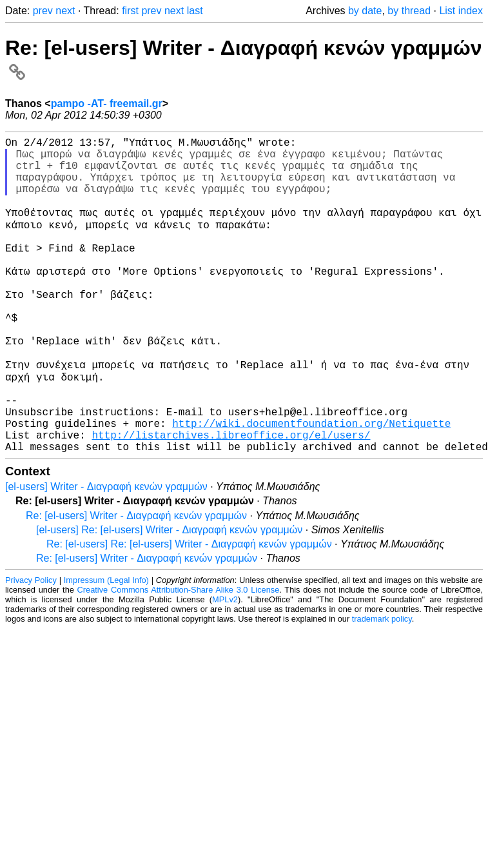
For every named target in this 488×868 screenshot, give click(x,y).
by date (365, 11)
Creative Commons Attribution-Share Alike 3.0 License (179, 657)
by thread (409, 11)
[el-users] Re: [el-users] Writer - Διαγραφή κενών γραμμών (169, 597)
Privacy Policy (31, 647)
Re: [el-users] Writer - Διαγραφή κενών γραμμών (136, 583)
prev (43, 11)
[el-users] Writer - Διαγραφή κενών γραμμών (106, 554)
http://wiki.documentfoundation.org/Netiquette (311, 485)
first (130, 11)
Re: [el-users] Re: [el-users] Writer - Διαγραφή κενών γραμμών (189, 611)
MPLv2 (225, 666)
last (195, 11)
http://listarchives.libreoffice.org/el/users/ (231, 499)
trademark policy (382, 686)
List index (461, 11)
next (65, 11)
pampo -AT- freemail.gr (107, 104)
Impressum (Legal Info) (106, 647)
